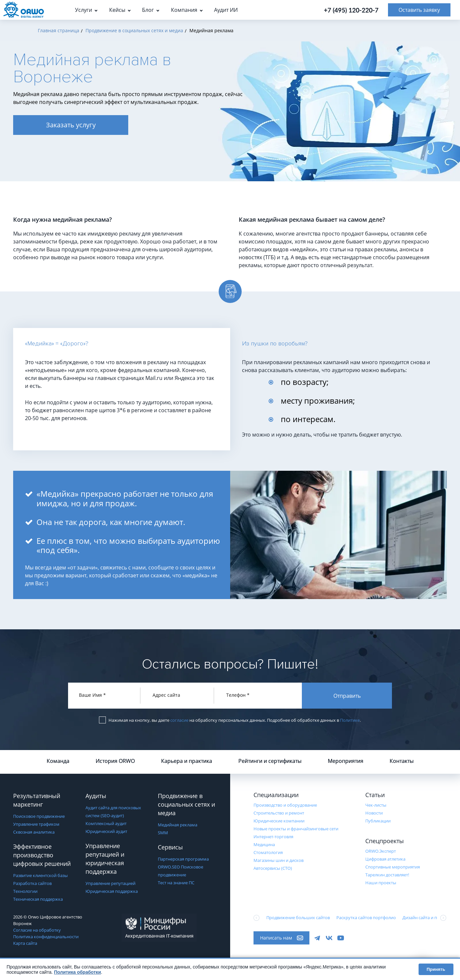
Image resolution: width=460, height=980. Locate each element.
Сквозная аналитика (34, 832)
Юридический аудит (106, 831)
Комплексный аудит (106, 823)
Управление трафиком (36, 824)
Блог (148, 10)
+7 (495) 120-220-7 (351, 10)
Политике (350, 720)
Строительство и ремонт (279, 813)
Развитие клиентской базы (40, 875)
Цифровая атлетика (385, 859)
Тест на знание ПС (176, 883)
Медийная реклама (178, 825)
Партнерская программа (183, 859)
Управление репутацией (110, 883)
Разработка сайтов (32, 883)
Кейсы (117, 10)
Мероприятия (346, 761)
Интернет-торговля (273, 837)
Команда (58, 761)
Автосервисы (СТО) (273, 868)
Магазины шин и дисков (278, 860)
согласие (179, 720)
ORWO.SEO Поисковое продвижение (181, 871)
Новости (374, 813)
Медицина (264, 844)
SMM (163, 833)
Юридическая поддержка (112, 891)
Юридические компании (279, 821)
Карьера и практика (187, 761)
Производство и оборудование (285, 805)
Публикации (378, 821)
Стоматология (268, 852)
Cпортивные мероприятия (393, 867)
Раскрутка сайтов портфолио (366, 917)
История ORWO (115, 761)
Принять (436, 969)
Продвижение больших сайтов (298, 917)
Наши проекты (381, 883)
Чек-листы (376, 805)
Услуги (84, 10)
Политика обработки (77, 972)
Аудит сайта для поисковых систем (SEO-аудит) (113, 812)
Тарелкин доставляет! (387, 875)
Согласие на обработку (37, 930)
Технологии (25, 891)
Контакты (402, 761)
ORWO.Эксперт (381, 851)
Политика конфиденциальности (46, 937)
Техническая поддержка (38, 899)
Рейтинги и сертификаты (270, 761)
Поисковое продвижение (39, 816)
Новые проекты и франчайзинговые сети (296, 829)
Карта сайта (25, 943)
